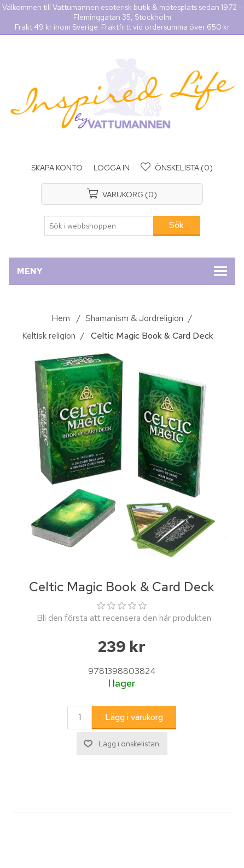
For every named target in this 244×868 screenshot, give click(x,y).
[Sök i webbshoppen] (99, 226)
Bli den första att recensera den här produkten (124, 618)
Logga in (112, 168)
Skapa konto (57, 168)
